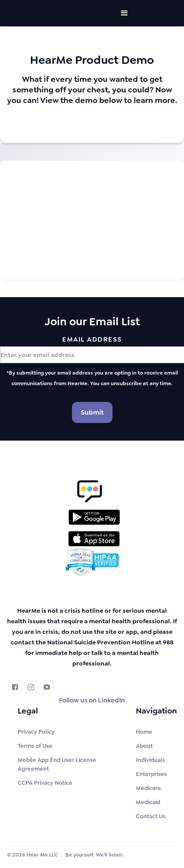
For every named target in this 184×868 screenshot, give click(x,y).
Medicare (148, 788)
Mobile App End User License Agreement (57, 764)
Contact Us (151, 816)
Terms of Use (35, 746)
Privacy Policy (36, 732)
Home (144, 732)
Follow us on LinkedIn (92, 700)
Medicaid (148, 802)
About (144, 746)
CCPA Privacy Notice (45, 783)
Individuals (150, 760)
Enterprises (151, 774)
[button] (124, 13)
